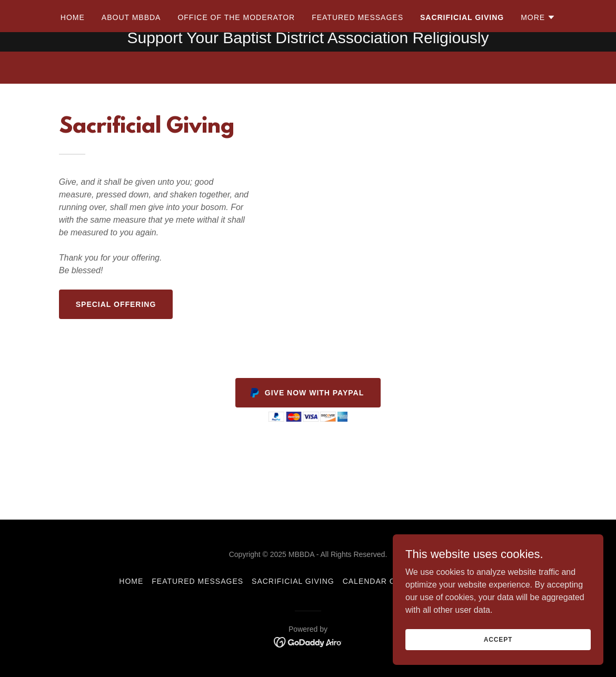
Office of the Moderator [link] (236, 69)
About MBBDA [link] (131, 69)
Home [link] (73, 69)
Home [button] (131, 581)
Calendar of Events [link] (389, 581)
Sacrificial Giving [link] (462, 69)
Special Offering (116, 304)
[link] (308, 641)
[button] (538, 69)
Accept (498, 639)
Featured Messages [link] (357, 69)
